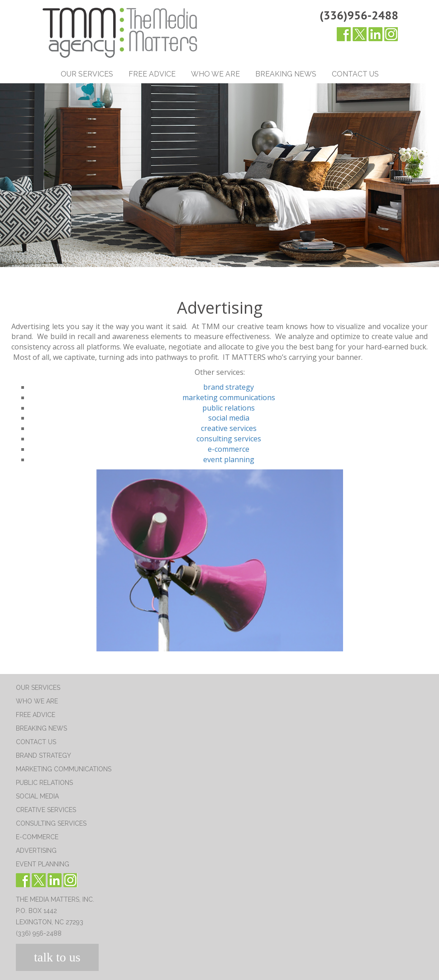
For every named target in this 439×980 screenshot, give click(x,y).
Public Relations (44, 783)
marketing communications (229, 397)
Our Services (87, 74)
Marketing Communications (64, 769)
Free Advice (152, 74)
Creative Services (46, 810)
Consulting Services (51, 823)
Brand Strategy (43, 755)
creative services (229, 428)
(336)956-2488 (359, 15)
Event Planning (43, 864)
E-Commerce (37, 837)
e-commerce (229, 449)
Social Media (37, 796)
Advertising (36, 851)
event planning (229, 459)
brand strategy (229, 387)
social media (229, 418)
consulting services (229, 439)
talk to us (57, 957)
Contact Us (355, 74)
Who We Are (215, 74)
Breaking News (286, 74)
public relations (229, 408)
